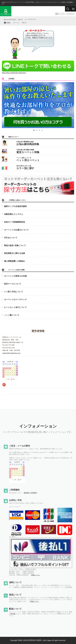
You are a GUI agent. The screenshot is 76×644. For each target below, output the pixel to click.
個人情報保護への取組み (14, 261)
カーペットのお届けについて (16, 230)
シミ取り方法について (14, 292)
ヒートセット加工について (15, 307)
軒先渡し (13, 614)
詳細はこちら (35, 575)
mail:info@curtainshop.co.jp (11, 353)
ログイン (20, 19)
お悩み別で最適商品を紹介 (28, 143)
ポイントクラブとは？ (10, 19)
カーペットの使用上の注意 (15, 276)
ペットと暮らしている (28, 159)
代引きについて (11, 238)
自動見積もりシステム (14, 214)
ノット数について (12, 315)
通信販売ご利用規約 (30, 493)
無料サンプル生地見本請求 (15, 206)
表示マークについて (13, 284)
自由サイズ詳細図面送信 (14, 222)
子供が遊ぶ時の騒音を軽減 (28, 151)
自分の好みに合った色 (25, 167)
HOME (8, 23)
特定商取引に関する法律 (14, 253)
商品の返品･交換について (15, 245)
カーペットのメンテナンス (15, 299)
